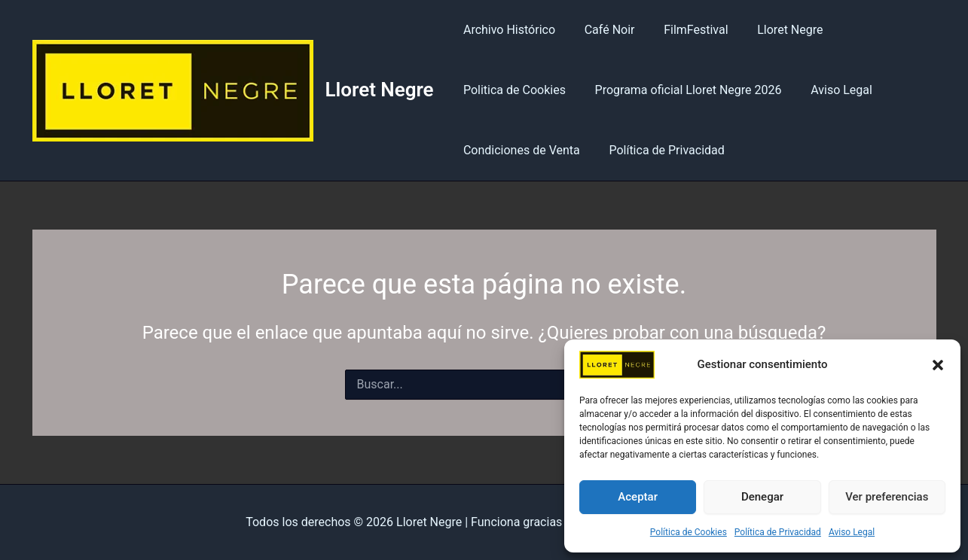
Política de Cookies (689, 532)
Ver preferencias (887, 497)
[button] (938, 365)
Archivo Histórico (507, 30)
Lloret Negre (380, 90)
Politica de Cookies (512, 90)
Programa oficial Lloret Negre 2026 (681, 90)
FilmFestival (684, 30)
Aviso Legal (852, 532)
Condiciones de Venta (519, 150)
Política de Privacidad (778, 532)
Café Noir (602, 30)
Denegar (762, 497)
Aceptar (638, 497)
